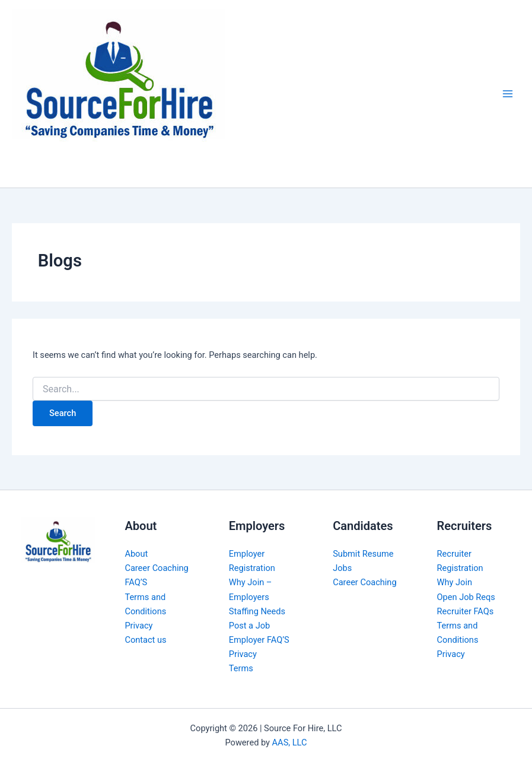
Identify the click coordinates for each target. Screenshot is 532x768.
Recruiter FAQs (466, 611)
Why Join (455, 582)
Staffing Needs (257, 611)
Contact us (145, 640)
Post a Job (249, 626)
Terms (241, 668)
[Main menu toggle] (508, 94)
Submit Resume (363, 554)
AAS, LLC (290, 742)
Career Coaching (156, 568)
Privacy (138, 626)
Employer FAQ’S (259, 640)
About (136, 554)
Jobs (342, 568)
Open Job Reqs (466, 597)
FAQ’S (136, 582)
